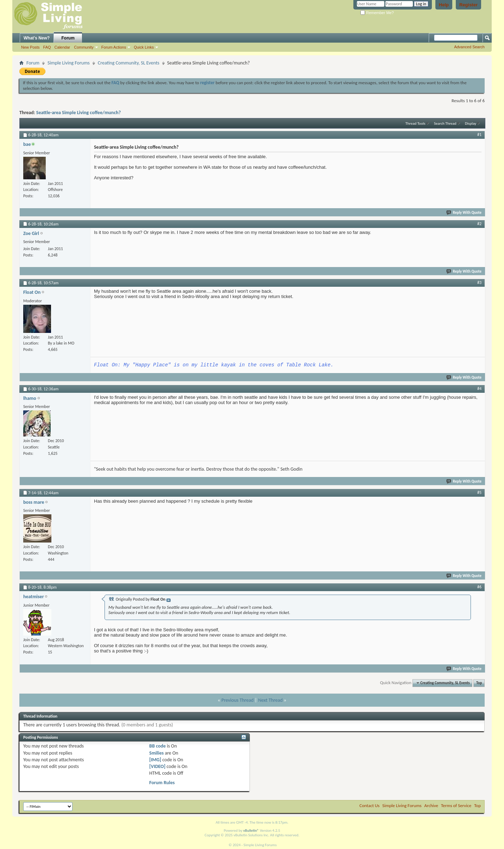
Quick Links (144, 47)
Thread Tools (415, 123)
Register (468, 5)
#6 (479, 587)
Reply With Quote (464, 213)
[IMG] (155, 760)
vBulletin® (251, 831)
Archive (431, 805)
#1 (479, 135)
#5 (479, 492)
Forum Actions (114, 47)
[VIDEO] (157, 766)
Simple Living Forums (69, 63)
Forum (68, 38)
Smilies (156, 753)
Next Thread (270, 700)
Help (444, 5)
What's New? (37, 38)
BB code (157, 746)
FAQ (47, 47)
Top (479, 683)
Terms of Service (456, 805)
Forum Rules (162, 783)
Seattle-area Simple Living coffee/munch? (78, 113)
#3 (479, 283)
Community (84, 47)
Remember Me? (377, 13)
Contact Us (369, 805)
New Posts (30, 47)
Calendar (62, 47)
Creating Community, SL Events (129, 63)
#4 (479, 389)
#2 (479, 224)
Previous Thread (238, 700)
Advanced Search (469, 47)
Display (471, 123)
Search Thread (445, 123)
